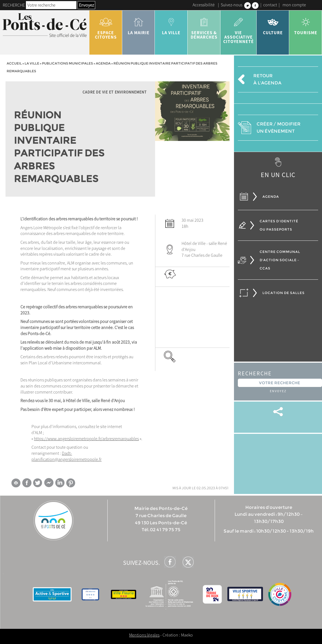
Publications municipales (67, 63)
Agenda (103, 63)
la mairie (139, 24)
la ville (171, 24)
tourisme (306, 24)
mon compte (294, 5)
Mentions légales (144, 635)
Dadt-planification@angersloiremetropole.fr (66, 456)
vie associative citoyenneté (239, 29)
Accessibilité (204, 5)
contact (270, 5)
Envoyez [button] (86, 5)
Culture (273, 24)
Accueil (14, 63)
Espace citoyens (106, 26)
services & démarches (204, 26)
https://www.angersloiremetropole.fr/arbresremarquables (86, 439)
